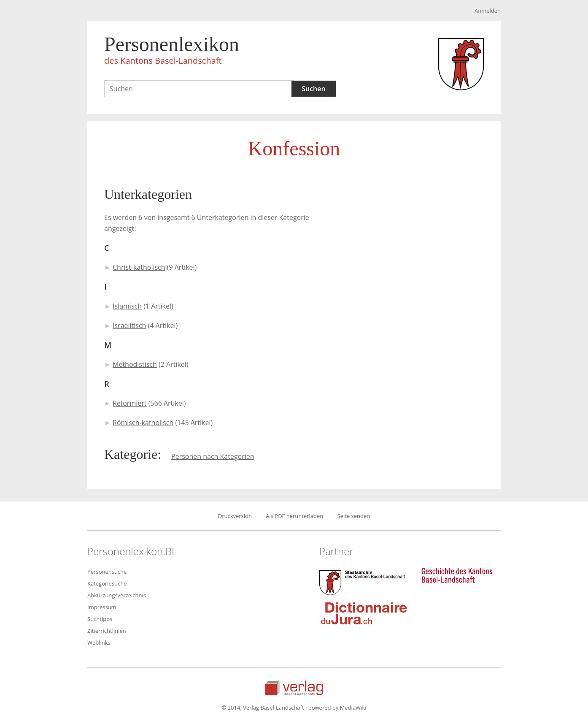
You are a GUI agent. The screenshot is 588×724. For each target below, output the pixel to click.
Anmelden (488, 11)
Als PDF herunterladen (294, 516)
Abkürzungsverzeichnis (117, 595)
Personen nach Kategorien (213, 456)
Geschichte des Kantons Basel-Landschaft (457, 575)
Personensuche (107, 572)
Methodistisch (135, 364)
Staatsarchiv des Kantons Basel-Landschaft (364, 582)
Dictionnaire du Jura (364, 613)
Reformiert (129, 403)
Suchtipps (100, 619)
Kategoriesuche (107, 583)
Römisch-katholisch (143, 423)
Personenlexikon (172, 52)
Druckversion (235, 516)
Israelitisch (129, 325)
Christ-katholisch (139, 267)
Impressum (102, 607)
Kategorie (131, 454)
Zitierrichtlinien (107, 631)
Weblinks (99, 643)
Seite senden (354, 516)
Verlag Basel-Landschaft (294, 688)
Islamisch (127, 306)
